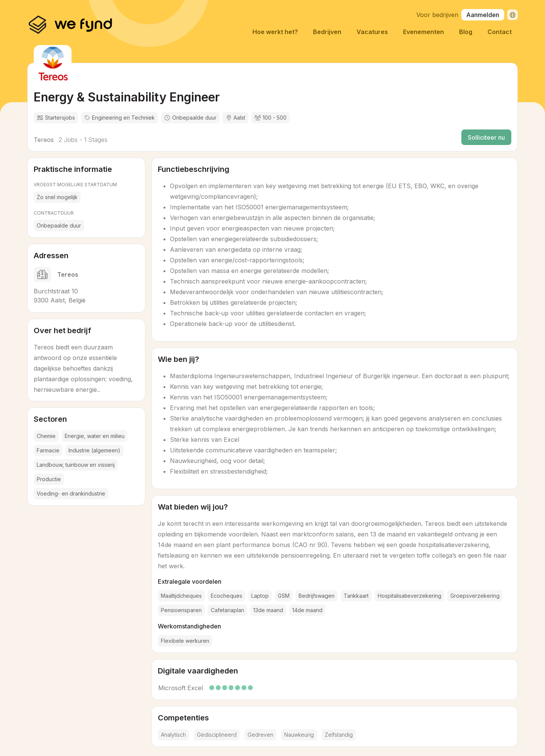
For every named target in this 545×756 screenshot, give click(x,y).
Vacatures (372, 32)
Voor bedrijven (437, 15)
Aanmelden (483, 15)
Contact (500, 32)
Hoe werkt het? (275, 32)
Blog (466, 32)
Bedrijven (327, 32)
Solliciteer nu (486, 137)
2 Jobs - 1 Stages (82, 140)
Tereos (44, 140)
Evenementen (424, 32)
